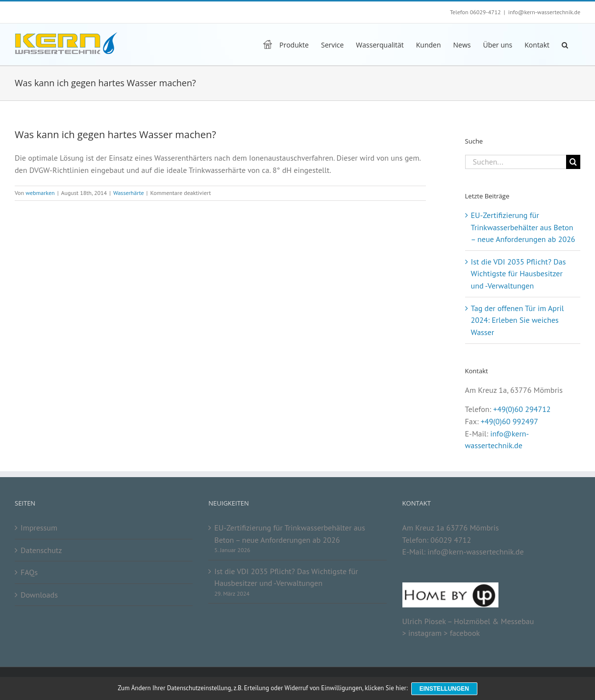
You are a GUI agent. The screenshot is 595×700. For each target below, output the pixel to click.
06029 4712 (451, 540)
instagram (425, 633)
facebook (465, 633)
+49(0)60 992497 (509, 421)
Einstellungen (445, 689)
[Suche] (573, 162)
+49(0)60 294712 (522, 409)
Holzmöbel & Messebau (494, 621)
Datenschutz (41, 550)
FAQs (29, 572)
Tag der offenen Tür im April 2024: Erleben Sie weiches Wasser (518, 320)
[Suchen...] (516, 162)
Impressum (39, 528)
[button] (565, 44)
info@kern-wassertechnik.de (544, 12)
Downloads (39, 595)
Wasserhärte (129, 193)
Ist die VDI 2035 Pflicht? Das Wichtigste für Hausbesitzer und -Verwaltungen (519, 274)
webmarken (40, 193)
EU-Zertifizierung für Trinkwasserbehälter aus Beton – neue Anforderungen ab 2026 (523, 227)
